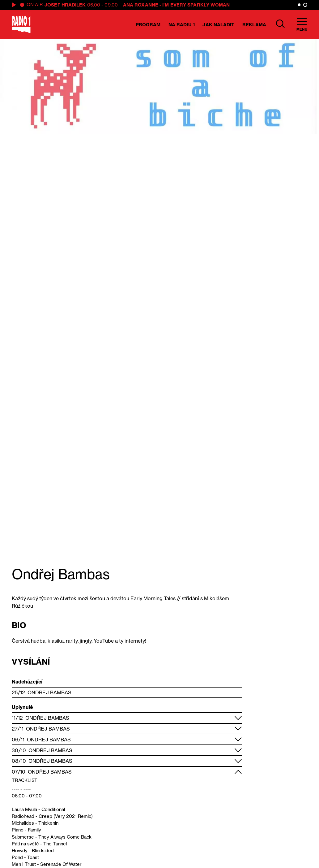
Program (148, 25)
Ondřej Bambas (49, 692)
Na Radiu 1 (182, 25)
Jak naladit (218, 25)
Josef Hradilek (65, 5)
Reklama (254, 25)
